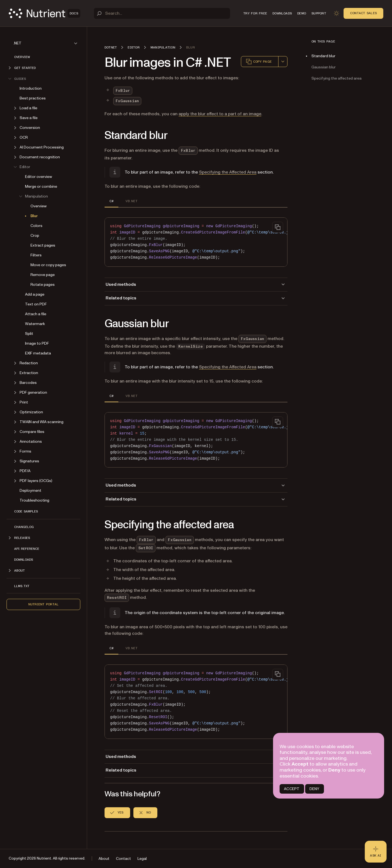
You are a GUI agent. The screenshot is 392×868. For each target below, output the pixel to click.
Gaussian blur (324, 67)
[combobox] (283, 62)
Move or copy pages (48, 265)
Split (29, 334)
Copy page (259, 62)
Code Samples (26, 511)
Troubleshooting (34, 500)
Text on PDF (36, 304)
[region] (196, 242)
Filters (36, 255)
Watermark (35, 324)
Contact (123, 859)
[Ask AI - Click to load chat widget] (376, 852)
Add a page (35, 294)
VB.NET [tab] (131, 201)
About (104, 859)
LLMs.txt (22, 586)
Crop (35, 236)
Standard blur (323, 56)
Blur (34, 216)
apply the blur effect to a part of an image (220, 114)
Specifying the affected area (336, 78)
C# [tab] (111, 201)
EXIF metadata (38, 353)
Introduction (31, 88)
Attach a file (36, 314)
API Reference (27, 549)
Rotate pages (43, 285)
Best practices (33, 98)
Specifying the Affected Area (228, 172)
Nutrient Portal (44, 604)
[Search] (162, 13)
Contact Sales (363, 13)
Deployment (30, 491)
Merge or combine (41, 186)
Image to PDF (37, 343)
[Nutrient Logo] (45, 13)
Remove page (43, 275)
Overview (22, 57)
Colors (36, 226)
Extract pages (43, 245)
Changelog (24, 527)
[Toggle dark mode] (336, 13)
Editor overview (39, 177)
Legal (142, 859)
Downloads (24, 560)
